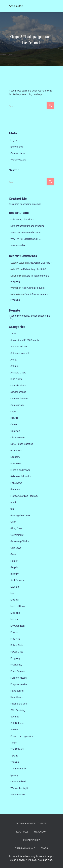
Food (13, 502)
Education (16, 463)
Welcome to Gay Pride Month (26, 232)
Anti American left (20, 353)
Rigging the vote (19, 704)
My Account (41, 832)
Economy (15, 457)
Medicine (15, 613)
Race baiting (17, 691)
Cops (13, 411)
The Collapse (18, 749)
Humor (14, 561)
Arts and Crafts (18, 373)
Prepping (15, 658)
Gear (13, 522)
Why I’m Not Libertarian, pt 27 (26, 239)
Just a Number (18, 245)
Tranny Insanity (19, 769)
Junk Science (18, 580)
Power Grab (17, 652)
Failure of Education (21, 476)
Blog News (16, 379)
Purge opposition (19, 684)
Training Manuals (25, 848)
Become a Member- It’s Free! (31, 823)
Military (14, 619)
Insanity (15, 574)
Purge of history (19, 678)
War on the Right (19, 788)
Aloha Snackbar (19, 347)
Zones (44, 848)
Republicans (17, 697)
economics (16, 450)
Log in (14, 140)
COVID (14, 418)
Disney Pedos (18, 438)
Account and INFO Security (25, 340)
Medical (15, 600)
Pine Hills (15, 639)
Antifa (14, 360)
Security (15, 717)
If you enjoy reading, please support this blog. (30, 317)
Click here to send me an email (25, 204)
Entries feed (17, 147)
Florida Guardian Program (24, 496)
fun (12, 509)
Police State (17, 645)
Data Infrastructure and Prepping (28, 226)
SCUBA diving (18, 710)
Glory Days (16, 528)
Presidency (16, 665)
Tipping (14, 756)
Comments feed (19, 153)
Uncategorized (18, 782)
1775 (13, 334)
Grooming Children (20, 541)
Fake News (16, 483)
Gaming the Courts (20, 515)
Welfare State (18, 794)
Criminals (15, 431)
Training (15, 762)
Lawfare (15, 587)
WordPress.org (18, 160)
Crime (14, 424)
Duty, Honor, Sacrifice (22, 444)
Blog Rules (22, 832)
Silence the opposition (22, 736)
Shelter (14, 730)
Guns (13, 554)
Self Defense (17, 723)
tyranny (14, 775)
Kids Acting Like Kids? (22, 220)
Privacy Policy (32, 840)
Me (12, 593)
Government (17, 535)
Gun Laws (16, 548)
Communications (19, 399)
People (14, 632)
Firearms (15, 489)
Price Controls (18, 671)
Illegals (14, 567)
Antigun (14, 366)
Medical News (18, 606)
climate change (18, 392)
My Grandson (18, 626)
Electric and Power (20, 470)
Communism (17, 405)
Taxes (14, 743)
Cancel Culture (18, 386)
